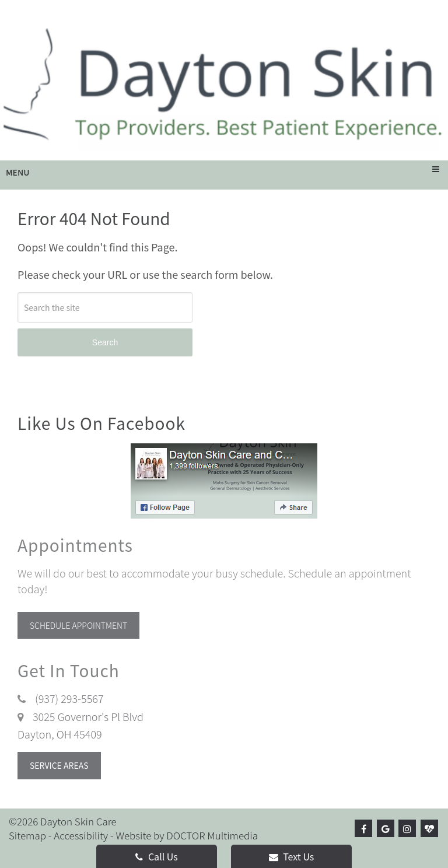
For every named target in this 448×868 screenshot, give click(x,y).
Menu (18, 172)
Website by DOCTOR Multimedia (187, 835)
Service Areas (59, 765)
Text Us (292, 856)
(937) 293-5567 (69, 698)
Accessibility (81, 835)
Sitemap (27, 835)
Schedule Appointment (78, 625)
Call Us (156, 856)
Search (105, 342)
